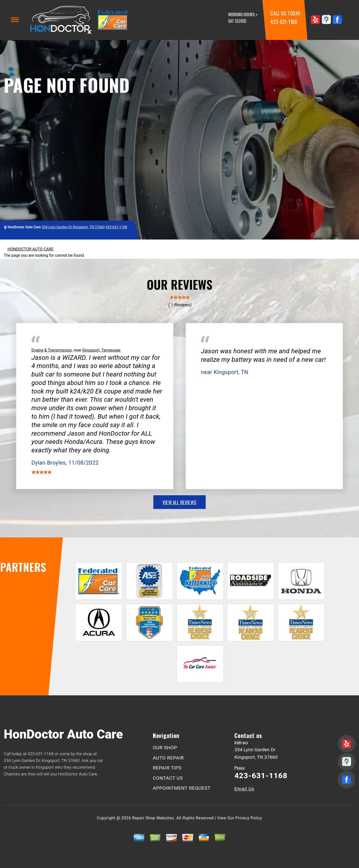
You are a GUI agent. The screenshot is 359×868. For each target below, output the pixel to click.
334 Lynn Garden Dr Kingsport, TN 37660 (73, 227)
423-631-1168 (284, 22)
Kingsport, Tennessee (101, 350)
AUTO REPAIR (168, 758)
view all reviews (179, 502)
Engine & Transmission (52, 350)
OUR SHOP (165, 748)
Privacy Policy (249, 818)
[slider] (179, 297)
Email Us (244, 789)
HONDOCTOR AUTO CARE (30, 249)
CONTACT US (168, 778)
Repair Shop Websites (153, 818)
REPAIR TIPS (167, 768)
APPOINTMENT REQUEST (182, 788)
